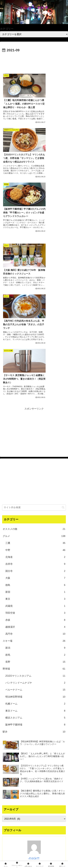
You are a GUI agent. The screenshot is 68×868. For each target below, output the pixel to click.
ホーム (12, 855)
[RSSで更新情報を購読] (42, 759)
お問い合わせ (56, 855)
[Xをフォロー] (30, 759)
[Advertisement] (34, 61)
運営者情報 (34, 859)
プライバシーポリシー (34, 855)
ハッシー (34, 717)
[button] (63, 367)
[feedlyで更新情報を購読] (38, 759)
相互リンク (56, 859)
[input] (34, 367)
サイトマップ (12, 859)
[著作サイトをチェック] (26, 759)
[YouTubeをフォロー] (34, 759)
